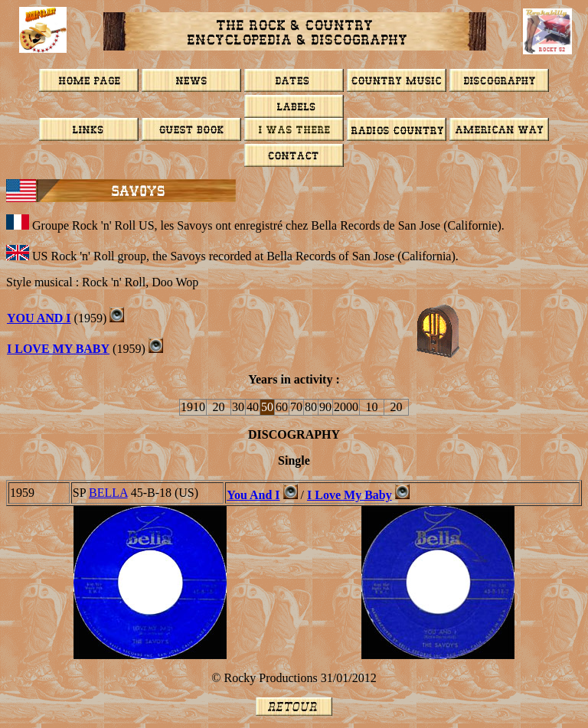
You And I (253, 495)
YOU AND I (39, 318)
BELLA (108, 493)
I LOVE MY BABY (58, 349)
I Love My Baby (350, 495)
